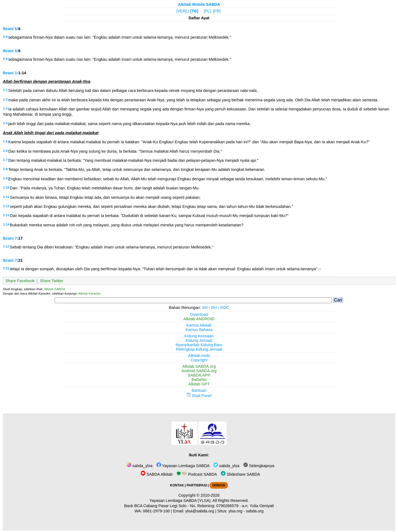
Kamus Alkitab (199, 325)
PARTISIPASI (197, 485)
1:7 (5, 160)
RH (214, 308)
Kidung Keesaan (199, 336)
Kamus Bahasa (199, 330)
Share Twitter (52, 281)
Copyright (199, 360)
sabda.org (255, 511)
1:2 (5, 99)
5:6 (5, 37)
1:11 (6, 197)
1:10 (6, 187)
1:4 (5, 123)
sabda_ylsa (140, 466)
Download (199, 314)
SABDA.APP (199, 375)
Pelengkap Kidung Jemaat (199, 349)
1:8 (5, 169)
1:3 (5, 108)
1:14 (6, 224)
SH (205, 308)
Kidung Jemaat (199, 340)
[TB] (194, 11)
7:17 (6, 247)
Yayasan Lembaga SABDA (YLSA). (181, 501)
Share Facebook (20, 281)
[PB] (217, 11)
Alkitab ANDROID (199, 319)
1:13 (6, 215)
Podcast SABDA (197, 474)
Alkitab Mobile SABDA (199, 4)
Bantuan (199, 390)
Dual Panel (199, 396)
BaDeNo (199, 380)
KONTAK (177, 485)
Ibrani (8, 29)
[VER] (182, 11)
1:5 (5, 141)
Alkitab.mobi (199, 356)
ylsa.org (235, 511)
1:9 (5, 178)
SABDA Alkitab (157, 474)
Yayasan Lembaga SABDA (183, 466)
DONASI (219, 485)
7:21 (6, 268)
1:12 (6, 206)
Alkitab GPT (199, 384)
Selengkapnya (259, 466)
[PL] (207, 11)
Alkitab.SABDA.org (199, 366)
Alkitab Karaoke (89, 293)
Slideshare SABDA (240, 474)
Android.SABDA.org (199, 371)
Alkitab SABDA (55, 289)
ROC (225, 308)
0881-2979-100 (156, 511)
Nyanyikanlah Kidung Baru (199, 345)
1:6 (5, 151)
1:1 (5, 90)
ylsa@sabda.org (200, 511)
